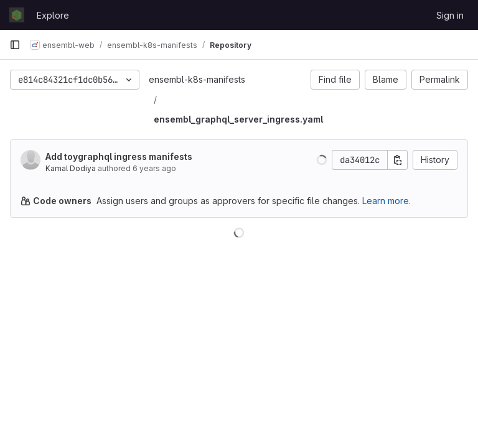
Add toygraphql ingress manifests (119, 156)
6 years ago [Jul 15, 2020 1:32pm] (154, 168)
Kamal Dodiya (71, 168)
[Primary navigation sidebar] (15, 45)
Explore (53, 15)
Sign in (450, 15)
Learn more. (387, 201)
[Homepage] (17, 15)
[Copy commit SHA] (398, 160)
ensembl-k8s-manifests (197, 79)
